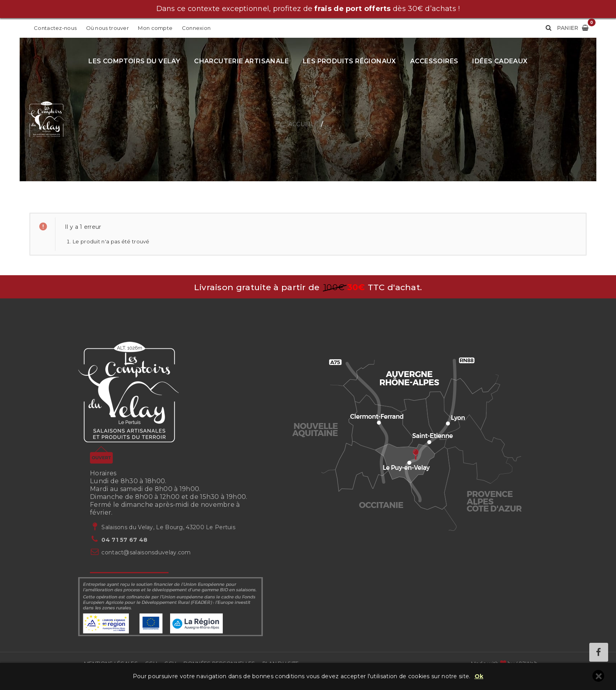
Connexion (196, 28)
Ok (479, 676)
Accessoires (434, 61)
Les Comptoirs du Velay (134, 61)
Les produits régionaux (349, 61)
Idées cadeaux (500, 61)
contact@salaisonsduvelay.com (146, 552)
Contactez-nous (55, 28)
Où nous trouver (108, 28)
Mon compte (156, 28)
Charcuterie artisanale (241, 61)
